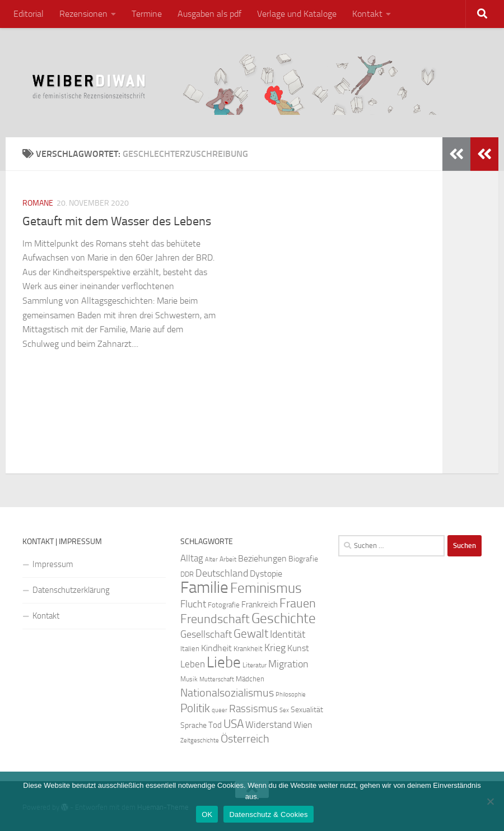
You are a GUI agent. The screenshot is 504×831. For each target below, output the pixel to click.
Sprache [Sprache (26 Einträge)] (193, 725)
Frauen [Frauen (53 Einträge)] (298, 603)
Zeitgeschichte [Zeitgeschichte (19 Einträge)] (200, 741)
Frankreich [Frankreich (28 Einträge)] (260, 605)
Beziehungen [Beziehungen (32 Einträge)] (262, 558)
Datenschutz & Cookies (268, 814)
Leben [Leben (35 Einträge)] (193, 664)
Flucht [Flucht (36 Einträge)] (193, 604)
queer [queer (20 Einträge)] (220, 710)
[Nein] (490, 801)
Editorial (29, 14)
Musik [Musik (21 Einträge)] (189, 679)
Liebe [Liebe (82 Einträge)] (224, 662)
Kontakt (367, 14)
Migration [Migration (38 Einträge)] (288, 664)
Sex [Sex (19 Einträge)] (284, 710)
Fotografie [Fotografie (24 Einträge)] (224, 605)
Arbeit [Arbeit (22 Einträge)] (228, 559)
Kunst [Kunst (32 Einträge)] (298, 648)
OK (207, 814)
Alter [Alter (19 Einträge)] (211, 560)
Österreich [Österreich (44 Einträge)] (245, 739)
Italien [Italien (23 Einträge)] (190, 649)
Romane (38, 203)
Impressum (53, 564)
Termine (147, 14)
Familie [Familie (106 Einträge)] (204, 588)
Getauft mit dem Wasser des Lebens (117, 221)
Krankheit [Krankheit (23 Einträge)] (248, 649)
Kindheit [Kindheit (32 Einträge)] (216, 648)
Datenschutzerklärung (71, 590)
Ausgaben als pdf (209, 14)
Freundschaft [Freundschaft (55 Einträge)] (215, 619)
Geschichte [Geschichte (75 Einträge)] (284, 618)
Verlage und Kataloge (297, 14)
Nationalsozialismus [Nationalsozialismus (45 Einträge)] (227, 693)
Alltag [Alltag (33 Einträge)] (192, 558)
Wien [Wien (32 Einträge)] (303, 725)
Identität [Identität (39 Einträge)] (288, 634)
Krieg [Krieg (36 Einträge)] (275, 648)
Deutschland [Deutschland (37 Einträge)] (222, 573)
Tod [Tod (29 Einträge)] (215, 725)
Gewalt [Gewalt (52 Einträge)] (251, 633)
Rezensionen (83, 14)
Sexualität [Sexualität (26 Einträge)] (307, 710)
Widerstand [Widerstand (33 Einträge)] (269, 725)
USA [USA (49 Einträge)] (234, 724)
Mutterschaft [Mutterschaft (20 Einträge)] (217, 679)
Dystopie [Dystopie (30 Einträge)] (266, 574)
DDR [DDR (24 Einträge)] (187, 574)
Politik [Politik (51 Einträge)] (195, 708)
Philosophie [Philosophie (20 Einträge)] (291, 695)
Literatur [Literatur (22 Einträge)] (255, 665)
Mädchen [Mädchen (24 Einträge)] (250, 679)
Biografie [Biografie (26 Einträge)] (303, 559)
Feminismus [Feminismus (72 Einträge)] (266, 588)
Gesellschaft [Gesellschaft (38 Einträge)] (206, 634)
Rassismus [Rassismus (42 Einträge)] (253, 709)
